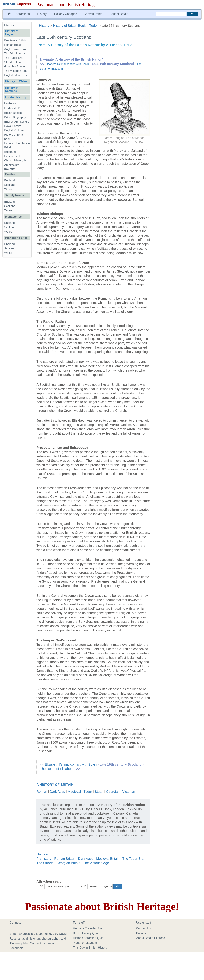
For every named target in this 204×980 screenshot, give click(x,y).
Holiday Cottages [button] (66, 14)
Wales (8, 189)
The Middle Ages (15, 54)
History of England (12, 33)
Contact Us (144, 928)
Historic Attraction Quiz (88, 938)
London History (16, 97)
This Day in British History (90, 948)
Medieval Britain (108, 859)
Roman (42, 792)
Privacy (141, 933)
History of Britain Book (69, 26)
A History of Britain (55, 785)
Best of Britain (119, 14)
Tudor (93, 26)
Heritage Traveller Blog (88, 928)
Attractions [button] (24, 14)
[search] (171, 14)
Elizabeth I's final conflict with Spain (67, 64)
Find (40, 886)
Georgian (113, 792)
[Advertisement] (17, 311)
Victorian (129, 792)
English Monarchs (16, 75)
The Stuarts (45, 863)
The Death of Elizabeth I (58, 769)
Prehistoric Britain (15, 40)
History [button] (43, 14)
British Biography (15, 117)
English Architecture (17, 122)
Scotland (10, 185)
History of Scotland (12, 89)
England (10, 181)
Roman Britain (65, 859)
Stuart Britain (13, 62)
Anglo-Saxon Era (15, 49)
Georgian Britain (68, 863)
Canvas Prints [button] (94, 14)
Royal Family (13, 126)
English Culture (14, 130)
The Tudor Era (133, 859)
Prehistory (44, 859)
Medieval (74, 792)
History (45, 26)
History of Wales (16, 81)
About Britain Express (151, 938)
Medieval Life (13, 108)
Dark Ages (57, 792)
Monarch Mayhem (85, 943)
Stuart (99, 792)
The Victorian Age (96, 863)
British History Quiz (86, 933)
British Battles (13, 113)
